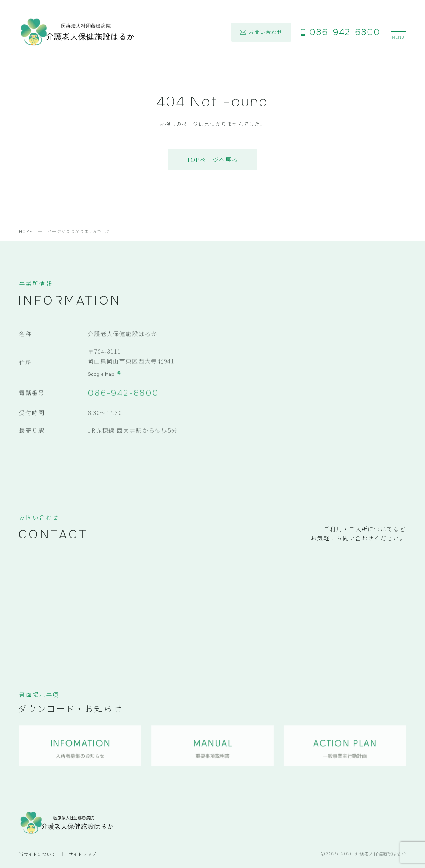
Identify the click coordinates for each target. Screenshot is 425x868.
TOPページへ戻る (212, 160)
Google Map (105, 375)
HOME (26, 231)
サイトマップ (82, 854)
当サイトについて (38, 854)
